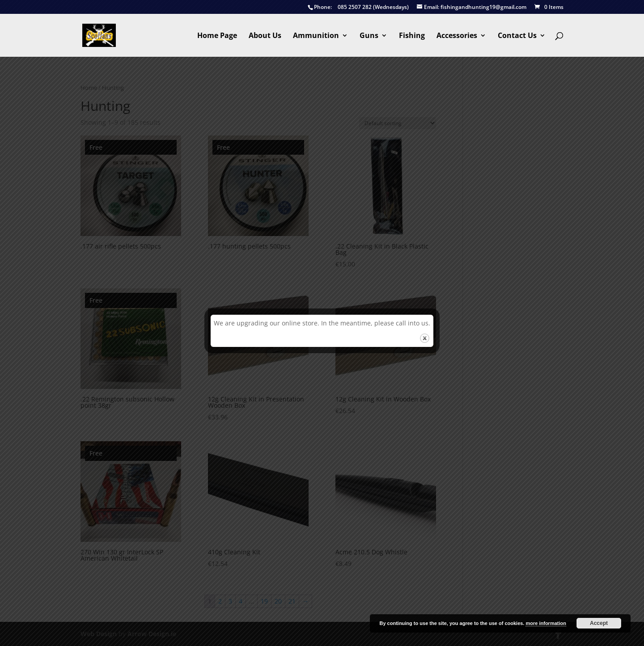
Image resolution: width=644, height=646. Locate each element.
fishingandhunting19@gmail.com (472, 7)
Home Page (217, 36)
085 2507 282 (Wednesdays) (358, 7)
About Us (265, 36)
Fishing (412, 36)
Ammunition (316, 36)
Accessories (457, 36)
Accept (599, 623)
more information (546, 623)
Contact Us (517, 36)
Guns (369, 36)
